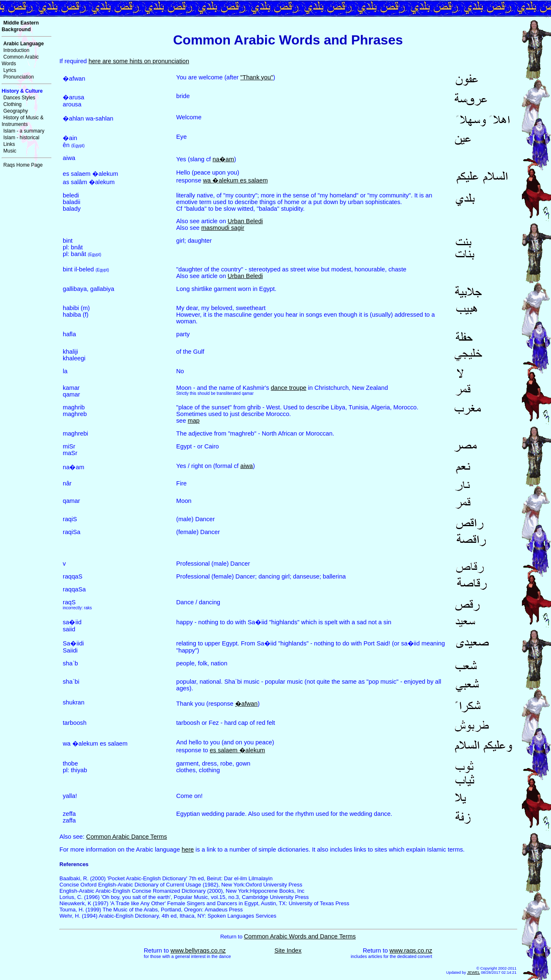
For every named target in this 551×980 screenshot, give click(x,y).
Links (9, 144)
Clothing (12, 104)
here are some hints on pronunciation (139, 61)
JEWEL (474, 973)
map (194, 421)
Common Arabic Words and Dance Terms (300, 936)
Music (10, 151)
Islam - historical (21, 138)
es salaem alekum (237, 750)
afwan (246, 704)
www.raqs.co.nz (411, 950)
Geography (16, 111)
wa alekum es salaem (235, 180)
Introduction (16, 50)
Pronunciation (18, 77)
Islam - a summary (24, 131)
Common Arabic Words (20, 60)
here (188, 849)
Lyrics (10, 70)
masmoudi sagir (223, 228)
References (74, 864)
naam (223, 159)
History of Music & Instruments (23, 121)
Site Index (288, 950)
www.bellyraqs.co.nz (198, 950)
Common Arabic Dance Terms (126, 837)
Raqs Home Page (23, 165)
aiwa (246, 466)
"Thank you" (257, 77)
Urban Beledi (245, 221)
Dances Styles (19, 98)
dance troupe (289, 388)
